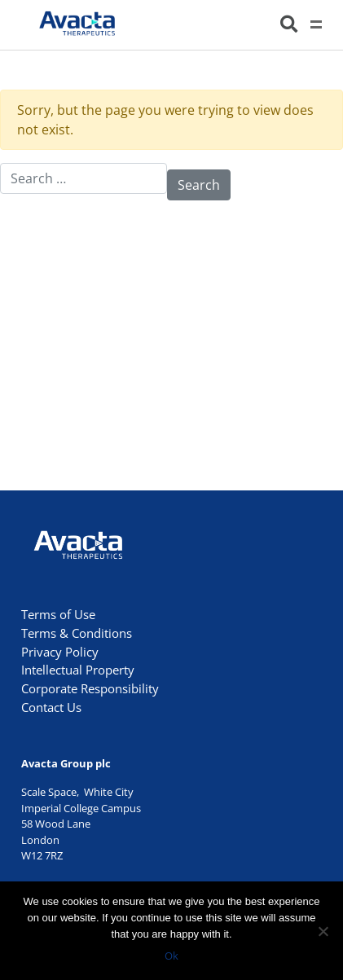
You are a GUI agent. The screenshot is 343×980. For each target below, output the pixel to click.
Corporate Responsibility (90, 688)
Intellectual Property (78, 670)
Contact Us (51, 707)
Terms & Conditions (77, 633)
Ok (171, 956)
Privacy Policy (60, 652)
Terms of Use (58, 614)
